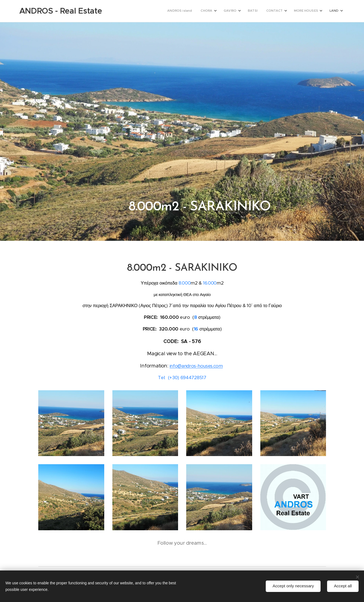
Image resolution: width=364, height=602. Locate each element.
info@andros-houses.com (196, 366)
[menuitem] (277, 11)
